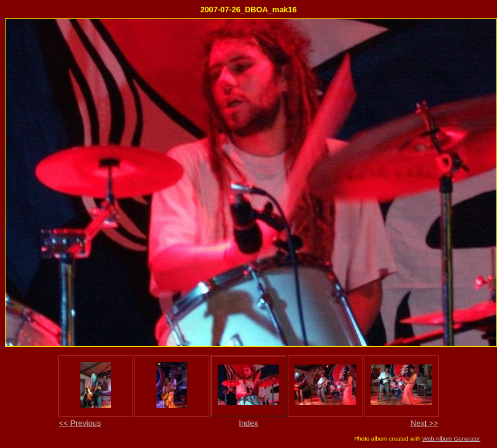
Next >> (424, 423)
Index (248, 423)
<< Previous (80, 423)
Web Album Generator (451, 438)
